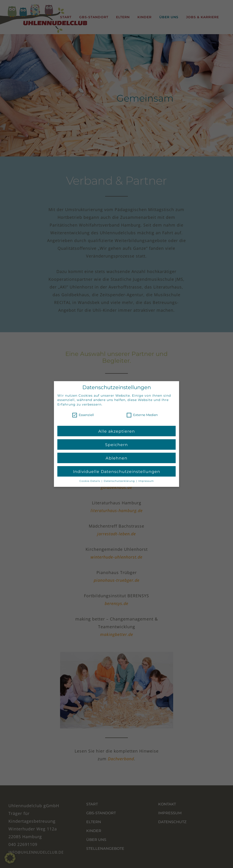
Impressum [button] (146, 481)
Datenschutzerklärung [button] (120, 481)
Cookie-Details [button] (90, 481)
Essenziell (83, 415)
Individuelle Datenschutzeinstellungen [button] (117, 471)
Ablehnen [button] (116, 458)
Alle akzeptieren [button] (117, 431)
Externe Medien (142, 415)
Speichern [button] (116, 444)
